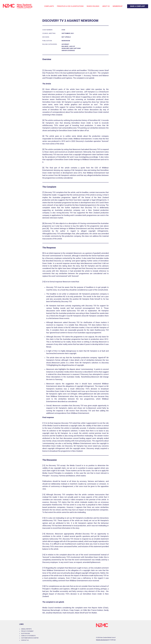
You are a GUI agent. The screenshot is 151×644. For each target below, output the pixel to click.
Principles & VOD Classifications (70, 6)
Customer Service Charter (30, 638)
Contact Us (25, 640)
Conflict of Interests (28, 636)
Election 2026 (26, 633)
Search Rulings (93, 6)
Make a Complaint (133, 5)
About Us (106, 6)
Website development (102, 640)
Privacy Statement (27, 631)
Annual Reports (26, 629)
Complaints (49, 6)
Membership (118, 6)
